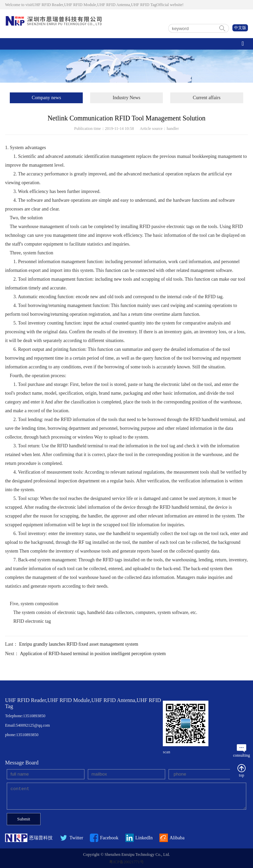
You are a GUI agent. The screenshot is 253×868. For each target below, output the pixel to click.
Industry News (126, 98)
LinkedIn (139, 838)
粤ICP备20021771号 (126, 862)
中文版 (240, 28)
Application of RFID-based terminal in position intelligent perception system (93, 654)
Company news (46, 98)
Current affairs (207, 98)
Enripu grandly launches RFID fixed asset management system (79, 644)
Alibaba (172, 838)
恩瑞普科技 (29, 838)
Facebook (104, 838)
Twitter (71, 838)
